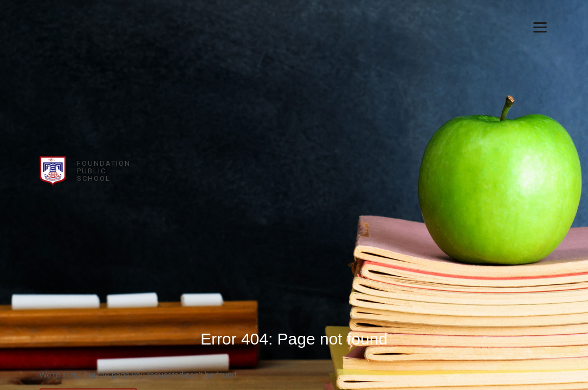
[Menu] (540, 27)
